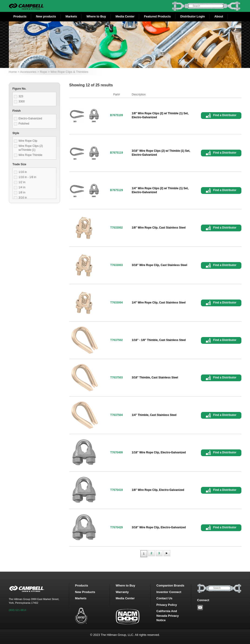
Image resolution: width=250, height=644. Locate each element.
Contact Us (165, 598)
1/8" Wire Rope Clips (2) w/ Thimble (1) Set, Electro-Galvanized (160, 115)
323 (21, 96)
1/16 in (23, 172)
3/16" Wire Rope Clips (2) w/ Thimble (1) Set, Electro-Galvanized (161, 153)
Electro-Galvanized (30, 118)
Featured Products (157, 16)
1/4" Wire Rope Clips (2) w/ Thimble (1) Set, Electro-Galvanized (160, 190)
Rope (43, 72)
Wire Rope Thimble (30, 155)
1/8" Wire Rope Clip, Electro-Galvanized (158, 490)
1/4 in (22, 187)
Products (20, 16)
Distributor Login (192, 16)
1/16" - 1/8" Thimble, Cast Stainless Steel (159, 340)
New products (46, 16)
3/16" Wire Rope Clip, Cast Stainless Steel (160, 265)
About (219, 16)
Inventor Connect (169, 592)
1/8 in (22, 192)
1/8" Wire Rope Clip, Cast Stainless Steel (159, 228)
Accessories (28, 72)
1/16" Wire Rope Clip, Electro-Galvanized (159, 452)
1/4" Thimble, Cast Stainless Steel (154, 415)
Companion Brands (170, 585)
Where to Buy (96, 16)
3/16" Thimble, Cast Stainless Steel (155, 378)
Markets (71, 16)
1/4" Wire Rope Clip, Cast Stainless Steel (159, 303)
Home (13, 72)
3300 (22, 101)
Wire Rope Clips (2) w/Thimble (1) (31, 148)
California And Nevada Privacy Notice (168, 616)
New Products (85, 592)
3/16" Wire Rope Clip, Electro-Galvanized (159, 527)
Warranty (122, 592)
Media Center (125, 16)
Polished (24, 124)
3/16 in (23, 198)
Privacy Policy (167, 605)
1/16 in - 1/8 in (27, 177)
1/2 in (22, 182)
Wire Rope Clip (28, 141)
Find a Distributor (225, 115)
